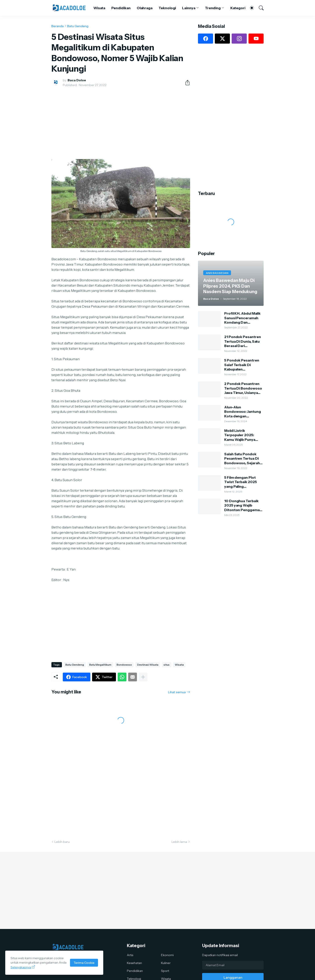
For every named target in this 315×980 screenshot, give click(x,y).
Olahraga (145, 8)
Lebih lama (179, 842)
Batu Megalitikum (100, 665)
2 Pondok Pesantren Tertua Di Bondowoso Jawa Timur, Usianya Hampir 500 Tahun (243, 388)
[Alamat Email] (233, 965)
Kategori (238, 8)
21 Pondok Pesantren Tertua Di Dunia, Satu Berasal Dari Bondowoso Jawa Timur (242, 341)
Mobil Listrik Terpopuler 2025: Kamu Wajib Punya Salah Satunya (240, 435)
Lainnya (189, 8)
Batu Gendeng (78, 26)
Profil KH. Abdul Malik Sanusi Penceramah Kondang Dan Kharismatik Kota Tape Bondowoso (243, 318)
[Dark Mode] (250, 8)
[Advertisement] (121, 123)
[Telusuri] (259, 8)
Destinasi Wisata (148, 665)
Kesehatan (134, 963)
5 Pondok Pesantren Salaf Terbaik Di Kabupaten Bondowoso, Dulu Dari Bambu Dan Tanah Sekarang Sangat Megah (243, 365)
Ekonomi (167, 955)
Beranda (58, 26)
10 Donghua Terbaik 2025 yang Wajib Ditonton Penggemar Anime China (243, 505)
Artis (130, 955)
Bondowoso (124, 665)
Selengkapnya (21, 967)
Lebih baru (62, 842)
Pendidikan (121, 8)
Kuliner (166, 963)
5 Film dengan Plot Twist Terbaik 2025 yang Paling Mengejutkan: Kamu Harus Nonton (241, 482)
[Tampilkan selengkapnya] (143, 677)
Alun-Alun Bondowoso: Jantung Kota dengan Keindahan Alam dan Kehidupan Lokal (243, 412)
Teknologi (167, 8)
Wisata (99, 8)
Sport (165, 971)
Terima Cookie (84, 963)
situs (167, 665)
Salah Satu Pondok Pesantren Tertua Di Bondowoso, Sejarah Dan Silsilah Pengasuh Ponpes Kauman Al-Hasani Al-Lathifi (243, 458)
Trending (213, 8)
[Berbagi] (186, 83)
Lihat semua (177, 692)
